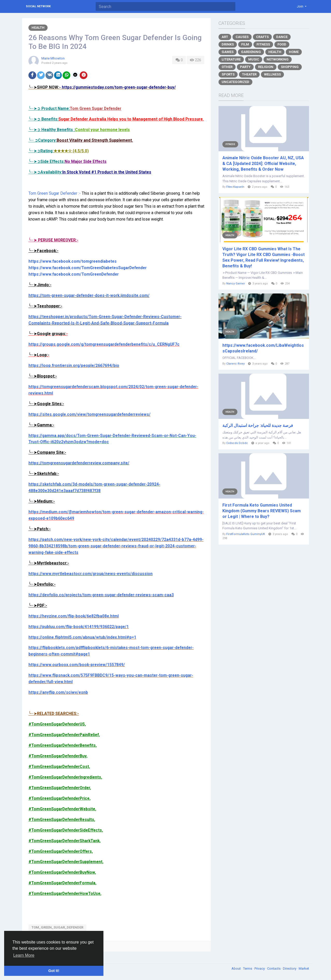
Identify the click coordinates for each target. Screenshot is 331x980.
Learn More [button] (24, 955)
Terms (248, 968)
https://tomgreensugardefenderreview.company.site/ (79, 463)
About (236, 968)
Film (245, 44)
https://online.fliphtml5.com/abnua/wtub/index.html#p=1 (82, 637)
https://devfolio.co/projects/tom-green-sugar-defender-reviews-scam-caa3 (101, 595)
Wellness (272, 74)
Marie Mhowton (53, 58)
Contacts (274, 968)
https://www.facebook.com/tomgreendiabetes (73, 261)
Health (38, 28)
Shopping (290, 67)
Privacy (260, 968)
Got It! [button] (54, 971)
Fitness (263, 44)
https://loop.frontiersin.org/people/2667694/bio (74, 366)
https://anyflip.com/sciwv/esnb (58, 692)
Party (245, 67)
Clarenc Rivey (235, 364)
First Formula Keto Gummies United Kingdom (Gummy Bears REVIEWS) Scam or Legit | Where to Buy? (262, 511)
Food (282, 44)
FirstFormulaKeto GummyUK (246, 534)
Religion (266, 67)
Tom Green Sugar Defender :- (55, 193)
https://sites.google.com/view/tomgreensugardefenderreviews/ (89, 414)
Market (304, 968)
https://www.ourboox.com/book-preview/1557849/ (77, 665)
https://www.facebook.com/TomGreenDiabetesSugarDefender (88, 268)
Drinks (228, 44)
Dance (282, 37)
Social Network (38, 6)
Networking (278, 59)
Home (294, 52)
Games (228, 52)
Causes (242, 37)
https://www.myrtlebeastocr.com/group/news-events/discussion (91, 574)
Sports (228, 74)
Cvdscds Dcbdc (237, 443)
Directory (290, 968)
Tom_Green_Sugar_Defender (57, 927)
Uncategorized (235, 82)
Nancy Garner (236, 284)
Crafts (262, 37)
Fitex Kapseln (235, 187)
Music (254, 59)
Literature (231, 59)
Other (227, 67)
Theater (249, 74)
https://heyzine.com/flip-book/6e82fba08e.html (74, 616)
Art (225, 37)
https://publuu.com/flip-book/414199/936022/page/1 (79, 627)
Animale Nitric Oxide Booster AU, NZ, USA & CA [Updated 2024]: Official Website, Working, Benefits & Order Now (263, 164)
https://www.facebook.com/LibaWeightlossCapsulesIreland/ (263, 348)
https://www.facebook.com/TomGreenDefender (74, 274)
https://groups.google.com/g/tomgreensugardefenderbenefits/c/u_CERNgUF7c (104, 344)
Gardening (251, 52)
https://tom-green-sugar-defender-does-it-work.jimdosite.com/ (89, 296)
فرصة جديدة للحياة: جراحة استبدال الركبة (258, 425)
